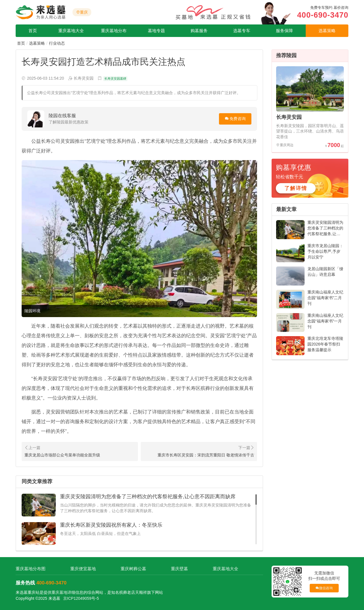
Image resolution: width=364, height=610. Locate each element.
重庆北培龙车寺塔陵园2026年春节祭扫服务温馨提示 (325, 344)
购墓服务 (199, 31)
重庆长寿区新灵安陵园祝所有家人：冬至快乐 (111, 525)
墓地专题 (156, 31)
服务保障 (284, 31)
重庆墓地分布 (114, 31)
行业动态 (57, 43)
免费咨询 (238, 119)
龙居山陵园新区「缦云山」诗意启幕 (325, 272)
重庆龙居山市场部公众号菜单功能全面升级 (62, 455)
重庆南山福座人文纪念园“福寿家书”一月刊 (325, 321)
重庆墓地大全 (71, 31)
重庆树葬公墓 (133, 569)
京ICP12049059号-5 (81, 598)
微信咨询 (324, 588)
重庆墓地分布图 (31, 569)
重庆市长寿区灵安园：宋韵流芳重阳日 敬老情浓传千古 (206, 455)
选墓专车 (242, 31)
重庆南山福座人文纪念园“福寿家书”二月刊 (325, 298)
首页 (33, 31)
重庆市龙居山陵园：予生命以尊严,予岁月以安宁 (325, 251)
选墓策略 (327, 31)
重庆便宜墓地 (83, 569)
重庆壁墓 (179, 569)
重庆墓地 (59, 592)
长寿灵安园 (289, 117)
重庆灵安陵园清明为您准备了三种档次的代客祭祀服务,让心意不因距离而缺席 (148, 497)
